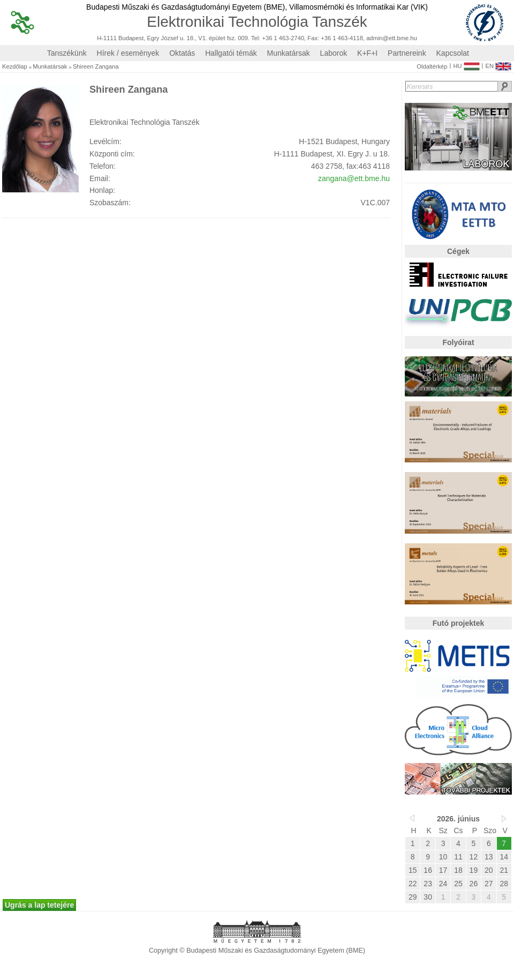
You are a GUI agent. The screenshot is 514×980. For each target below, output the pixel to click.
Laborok (334, 53)
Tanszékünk (67, 53)
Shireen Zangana (96, 67)
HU (466, 64)
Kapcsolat (453, 53)
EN (498, 64)
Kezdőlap (15, 67)
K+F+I (367, 53)
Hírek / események (128, 53)
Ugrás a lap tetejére (39, 905)
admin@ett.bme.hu (392, 38)
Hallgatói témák (231, 53)
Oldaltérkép (432, 67)
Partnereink (407, 53)
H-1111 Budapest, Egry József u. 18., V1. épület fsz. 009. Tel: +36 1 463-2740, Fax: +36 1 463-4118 (230, 38)
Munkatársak (289, 53)
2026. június (458, 819)
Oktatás (182, 53)
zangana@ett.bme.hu (354, 178)
